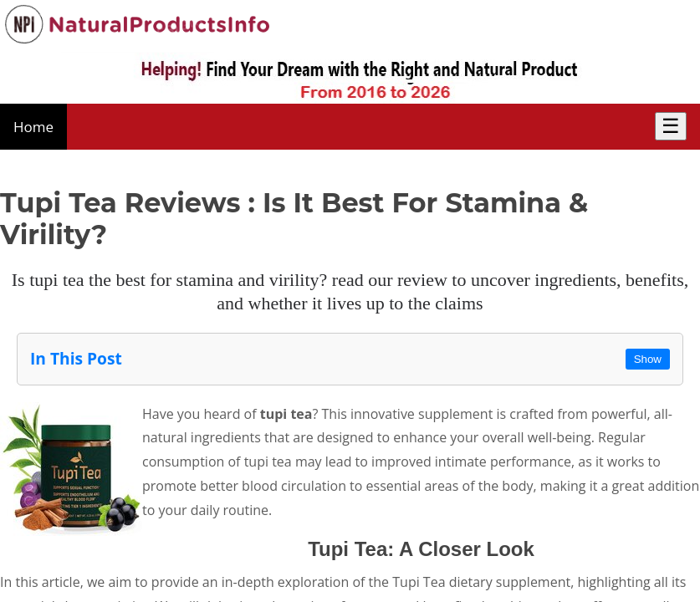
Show (648, 359)
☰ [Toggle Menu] (671, 126)
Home (33, 127)
